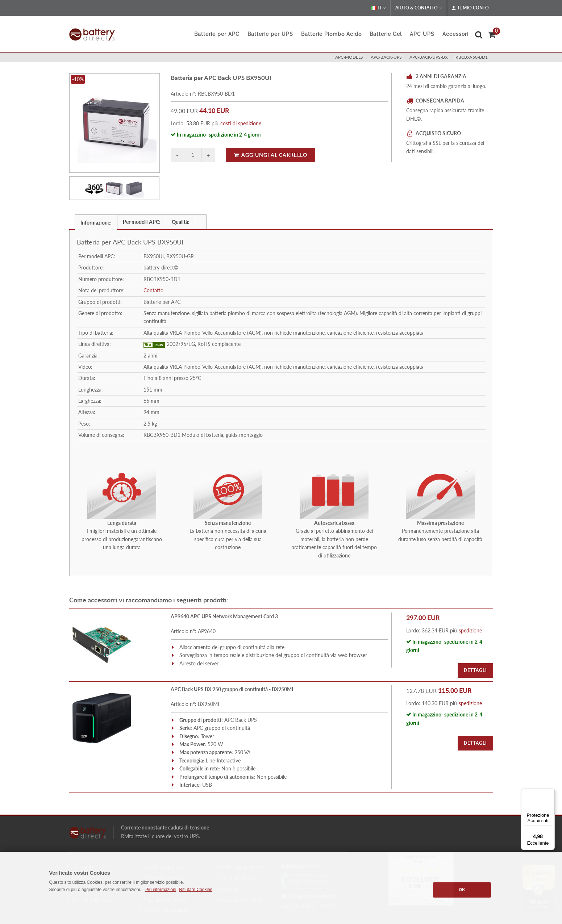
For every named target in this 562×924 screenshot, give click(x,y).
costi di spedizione (241, 123)
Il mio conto (470, 8)
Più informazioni (161, 890)
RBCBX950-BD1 (472, 57)
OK (462, 890)
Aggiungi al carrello (270, 155)
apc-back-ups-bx (429, 57)
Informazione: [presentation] (96, 223)
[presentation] (201, 222)
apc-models (349, 57)
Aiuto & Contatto (419, 8)
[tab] (96, 222)
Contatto (153, 290)
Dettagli (475, 670)
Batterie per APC (217, 34)
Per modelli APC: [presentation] (142, 222)
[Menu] (550, 793)
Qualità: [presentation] (181, 222)
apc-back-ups (386, 57)
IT (378, 8)
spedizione (470, 630)
